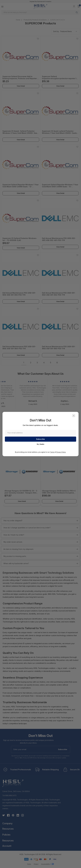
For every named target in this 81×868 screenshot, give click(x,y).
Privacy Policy (61, 452)
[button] (73, 416)
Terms (52, 452)
